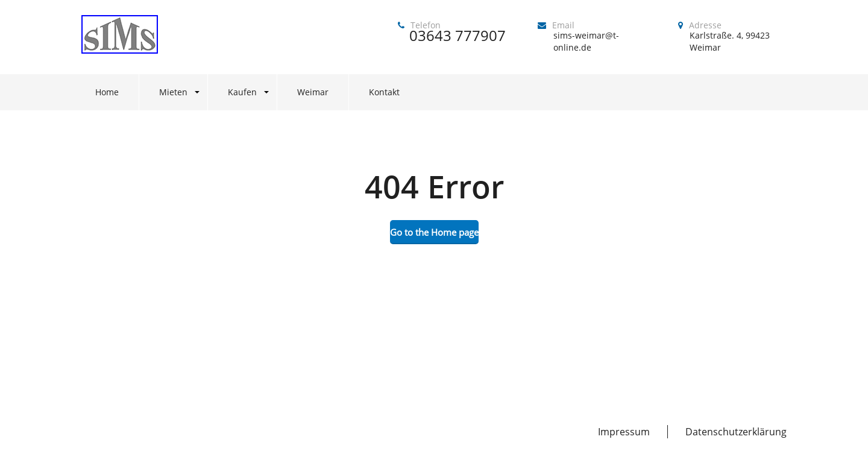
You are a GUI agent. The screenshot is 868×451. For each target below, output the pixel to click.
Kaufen (242, 92)
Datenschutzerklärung (736, 432)
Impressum (624, 432)
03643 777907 (458, 35)
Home (107, 92)
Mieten (173, 92)
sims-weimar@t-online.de (586, 41)
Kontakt (384, 92)
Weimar (313, 92)
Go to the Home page (434, 232)
